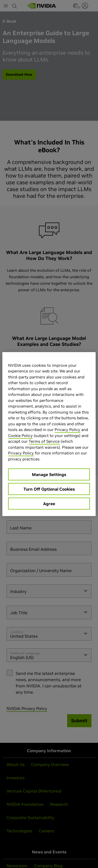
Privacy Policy (67, 430)
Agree (49, 504)
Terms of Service (44, 441)
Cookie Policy (20, 435)
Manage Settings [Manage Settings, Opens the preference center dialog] (49, 474)
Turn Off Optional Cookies (49, 489)
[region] (49, 434)
